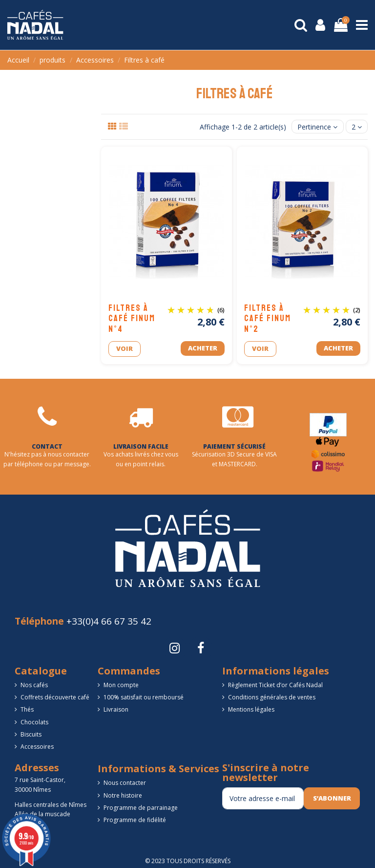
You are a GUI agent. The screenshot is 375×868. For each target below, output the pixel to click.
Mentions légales (251, 709)
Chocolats (34, 722)
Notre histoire (123, 795)
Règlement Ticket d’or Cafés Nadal (275, 685)
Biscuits (31, 734)
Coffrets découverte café (55, 697)
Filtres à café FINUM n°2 (268, 318)
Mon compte (121, 685)
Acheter (203, 348)
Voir (125, 348)
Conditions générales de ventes (272, 697)
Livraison (116, 709)
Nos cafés (34, 685)
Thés (27, 709)
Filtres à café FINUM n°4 (132, 318)
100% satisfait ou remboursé (144, 697)
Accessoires (37, 747)
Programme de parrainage (141, 808)
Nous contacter (125, 783)
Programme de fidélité (135, 820)
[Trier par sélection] (317, 127)
